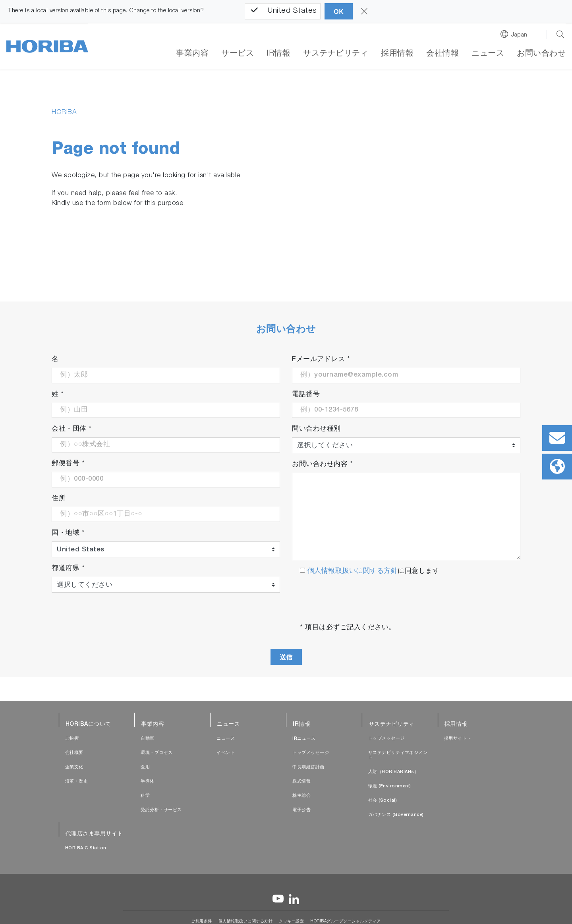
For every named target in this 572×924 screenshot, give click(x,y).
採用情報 (397, 54)
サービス (238, 54)
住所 (59, 499)
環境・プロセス (157, 753)
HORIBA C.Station (86, 848)
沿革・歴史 (77, 782)
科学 (145, 796)
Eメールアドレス (321, 360)
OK (339, 12)
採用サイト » (458, 739)
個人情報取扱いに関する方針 (351, 571)
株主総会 (301, 796)
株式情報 (301, 782)
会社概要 (74, 753)
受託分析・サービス (161, 810)
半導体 (148, 782)
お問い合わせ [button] (541, 54)
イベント (226, 753)
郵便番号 (68, 464)
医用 (145, 767)
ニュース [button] (488, 54)
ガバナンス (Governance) (396, 815)
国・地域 (68, 533)
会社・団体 (72, 429)
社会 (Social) (383, 801)
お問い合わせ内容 (322, 465)
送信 (286, 657)
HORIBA (64, 113)
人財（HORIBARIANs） (394, 772)
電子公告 (301, 810)
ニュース (226, 739)
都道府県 (68, 569)
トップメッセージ (311, 753)
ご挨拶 (72, 739)
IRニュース (304, 739)
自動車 (148, 739)
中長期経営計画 (308, 767)
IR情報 (278, 54)
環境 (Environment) (390, 786)
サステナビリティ (336, 54)
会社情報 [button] (443, 54)
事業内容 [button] (192, 54)
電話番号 (306, 395)
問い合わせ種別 (316, 429)
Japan (519, 35)
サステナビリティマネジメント (398, 755)
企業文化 (74, 767)
